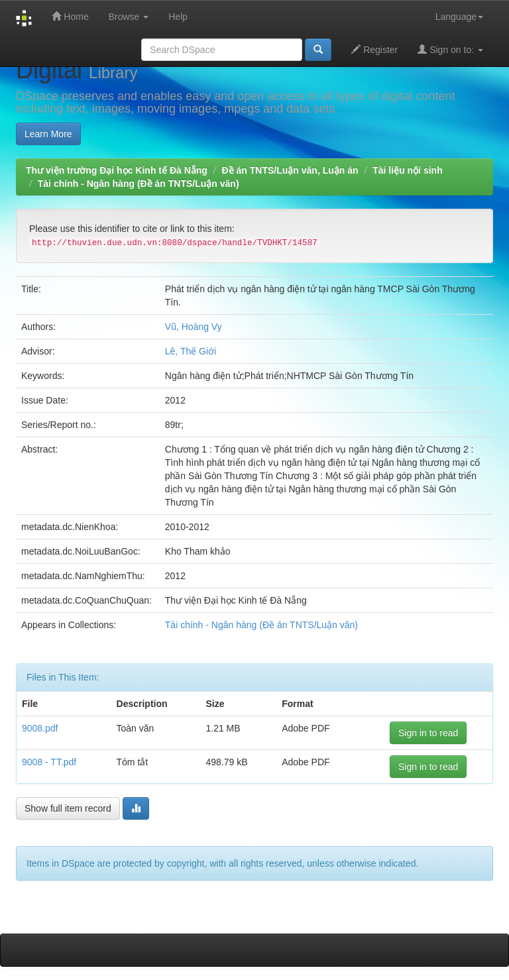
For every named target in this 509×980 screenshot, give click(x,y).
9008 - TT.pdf (49, 762)
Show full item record (68, 808)
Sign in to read (428, 733)
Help (178, 17)
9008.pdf (40, 728)
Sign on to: (450, 49)
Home (70, 16)
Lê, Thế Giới (191, 351)
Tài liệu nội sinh (407, 170)
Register (374, 49)
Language (459, 17)
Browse (129, 17)
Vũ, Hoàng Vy (194, 327)
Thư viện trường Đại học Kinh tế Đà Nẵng (117, 170)
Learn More (48, 134)
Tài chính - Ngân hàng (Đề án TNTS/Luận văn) (139, 184)
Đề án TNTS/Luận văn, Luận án (290, 170)
